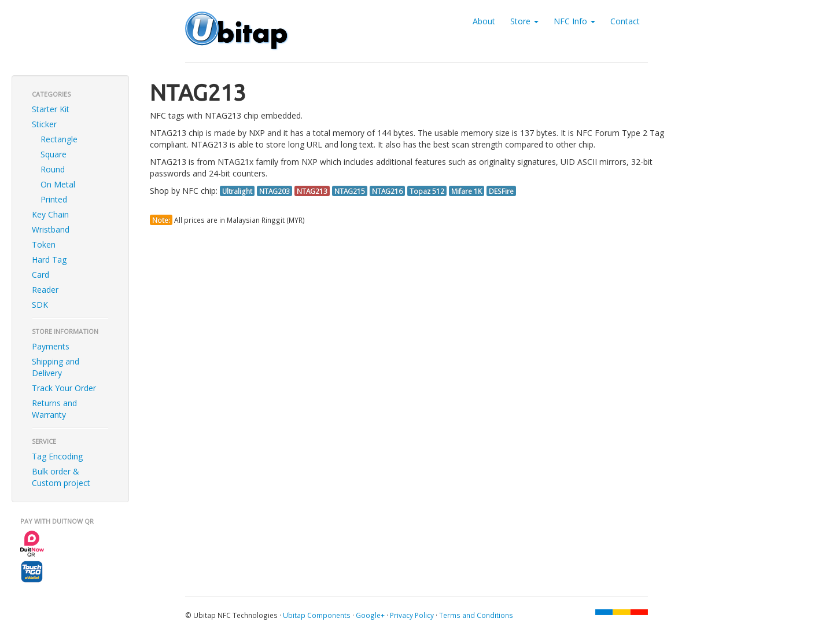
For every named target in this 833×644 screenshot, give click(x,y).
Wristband (51, 229)
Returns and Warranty (54, 409)
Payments (51, 346)
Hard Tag (49, 260)
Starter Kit (51, 109)
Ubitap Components (317, 615)
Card (40, 275)
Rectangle (59, 139)
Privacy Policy (412, 615)
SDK (40, 305)
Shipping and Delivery (56, 367)
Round (53, 169)
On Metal (58, 184)
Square (54, 154)
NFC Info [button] (574, 21)
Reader (45, 290)
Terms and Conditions (476, 615)
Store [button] (524, 21)
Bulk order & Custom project (61, 477)
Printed (54, 199)
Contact (625, 21)
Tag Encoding (57, 456)
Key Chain (50, 214)
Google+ (370, 615)
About (484, 21)
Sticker (44, 124)
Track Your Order (64, 388)
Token (44, 244)
